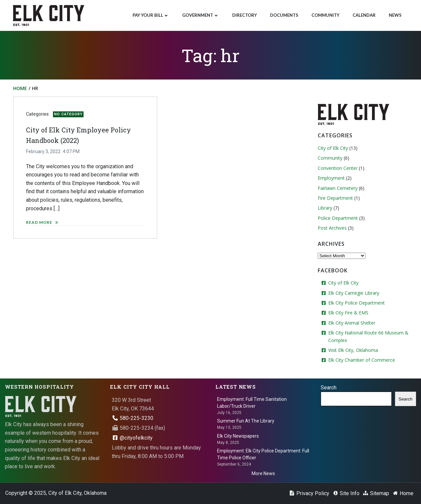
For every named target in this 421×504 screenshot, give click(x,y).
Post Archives (332, 228)
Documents (284, 15)
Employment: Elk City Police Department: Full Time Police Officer (263, 454)
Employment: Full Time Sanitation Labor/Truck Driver (252, 403)
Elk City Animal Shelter (352, 323)
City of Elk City (333, 148)
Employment (331, 178)
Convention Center (338, 168)
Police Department (338, 218)
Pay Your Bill (151, 15)
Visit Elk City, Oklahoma (353, 350)
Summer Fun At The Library (246, 421)
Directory (245, 15)
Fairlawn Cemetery (338, 188)
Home (20, 88)
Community (325, 15)
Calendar (364, 15)
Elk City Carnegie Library (354, 293)
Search (329, 388)
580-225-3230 (133, 418)
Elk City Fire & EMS (348, 313)
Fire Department (335, 198)
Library (325, 208)
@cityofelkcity (132, 438)
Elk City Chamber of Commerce (362, 360)
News (395, 15)
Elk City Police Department (357, 303)
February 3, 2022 (43, 151)
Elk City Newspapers (238, 436)
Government (201, 15)
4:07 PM (71, 151)
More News (263, 473)
